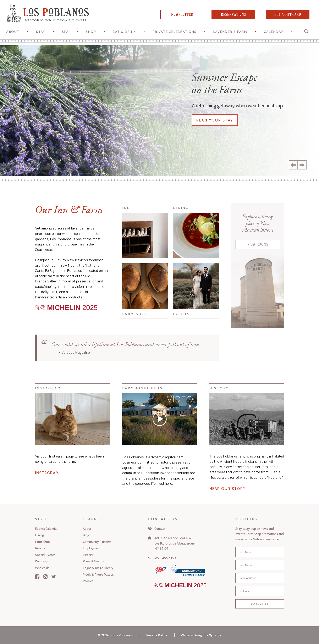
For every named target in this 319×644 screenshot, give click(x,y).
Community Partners (97, 542)
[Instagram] (45, 577)
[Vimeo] (160, 419)
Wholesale (42, 568)
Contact (160, 529)
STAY (41, 32)
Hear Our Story (227, 489)
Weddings (42, 561)
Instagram (47, 473)
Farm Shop (42, 542)
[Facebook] (37, 577)
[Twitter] (54, 577)
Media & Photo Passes (98, 575)
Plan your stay (215, 120)
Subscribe (260, 604)
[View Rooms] (258, 248)
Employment (92, 548)
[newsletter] (182, 17)
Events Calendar (46, 529)
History (88, 555)
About (13, 32)
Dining (39, 535)
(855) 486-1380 (165, 558)
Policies (88, 581)
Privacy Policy (157, 635)
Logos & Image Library (98, 568)
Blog (86, 535)
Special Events (45, 555)
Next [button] (302, 165)
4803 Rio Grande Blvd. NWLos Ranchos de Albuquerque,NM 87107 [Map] (175, 543)
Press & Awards (93, 561)
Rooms (40, 548)
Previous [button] (293, 165)
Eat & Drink (124, 32)
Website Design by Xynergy (201, 635)
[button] (307, 32)
